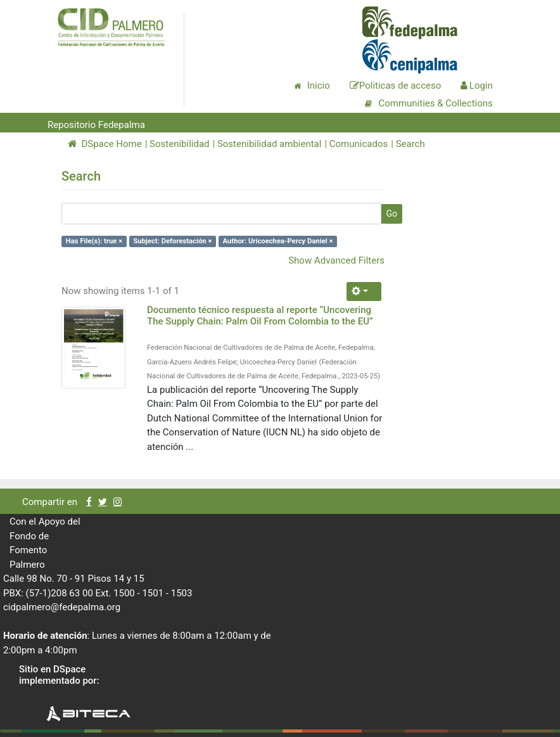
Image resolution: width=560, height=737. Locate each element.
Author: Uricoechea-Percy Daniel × (278, 241)
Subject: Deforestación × (172, 241)
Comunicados (359, 144)
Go (391, 214)
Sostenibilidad (179, 144)
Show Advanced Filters (336, 260)
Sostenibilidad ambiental (270, 144)
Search (410, 144)
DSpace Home (105, 144)
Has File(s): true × (94, 241)
